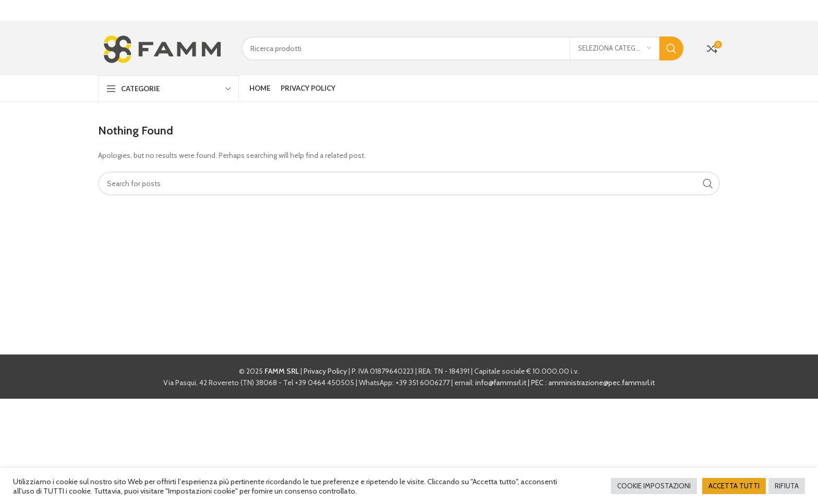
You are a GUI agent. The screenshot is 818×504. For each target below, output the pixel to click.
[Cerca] (462, 47)
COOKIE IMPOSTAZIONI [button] (654, 486)
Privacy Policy (325, 370)
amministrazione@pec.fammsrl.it (602, 381)
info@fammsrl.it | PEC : (512, 381)
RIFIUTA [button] (787, 486)
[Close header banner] (805, 10)
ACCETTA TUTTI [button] (734, 486)
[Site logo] (162, 46)
